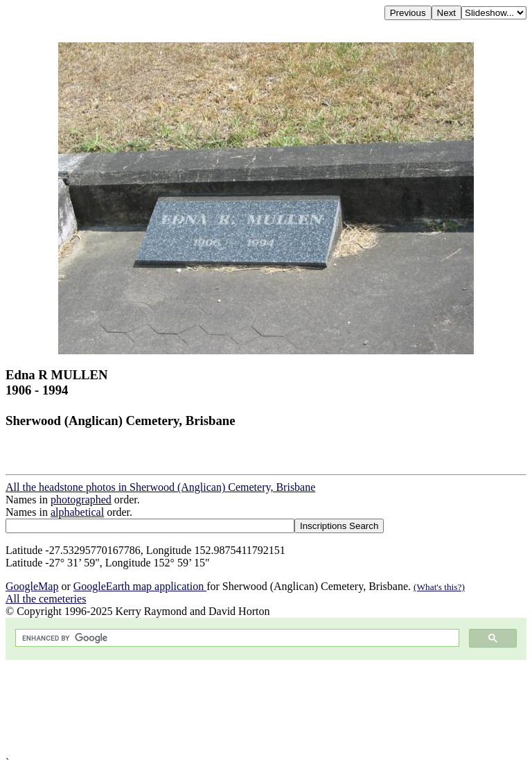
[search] (236, 638)
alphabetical (77, 512)
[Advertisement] (266, 708)
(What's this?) (439, 587)
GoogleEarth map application (140, 586)
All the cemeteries (46, 599)
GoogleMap (32, 586)
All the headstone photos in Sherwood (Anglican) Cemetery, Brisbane (160, 487)
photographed (81, 500)
